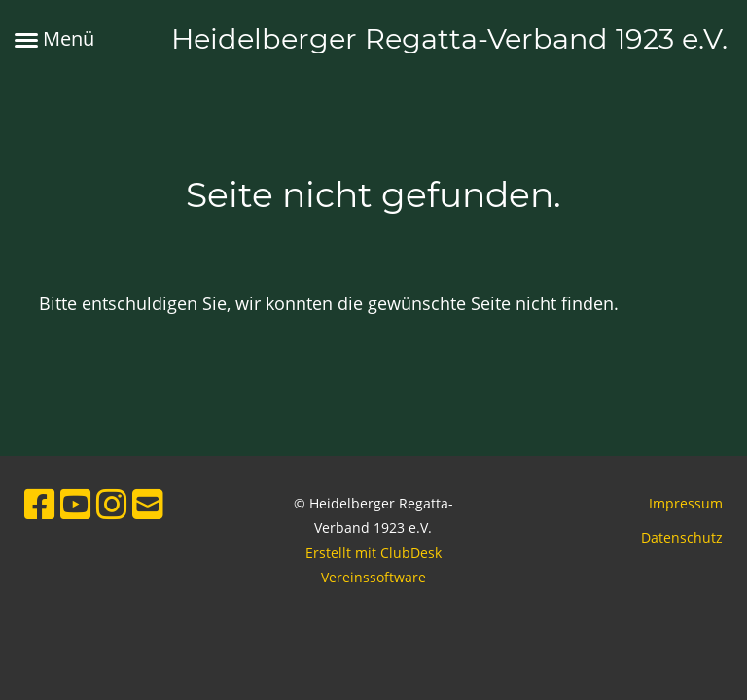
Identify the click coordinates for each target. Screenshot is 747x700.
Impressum (686, 503)
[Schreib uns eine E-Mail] (148, 504)
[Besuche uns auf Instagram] (112, 504)
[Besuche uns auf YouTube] (76, 504)
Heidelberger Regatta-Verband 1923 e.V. (449, 38)
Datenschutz (682, 537)
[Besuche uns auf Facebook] (40, 504)
